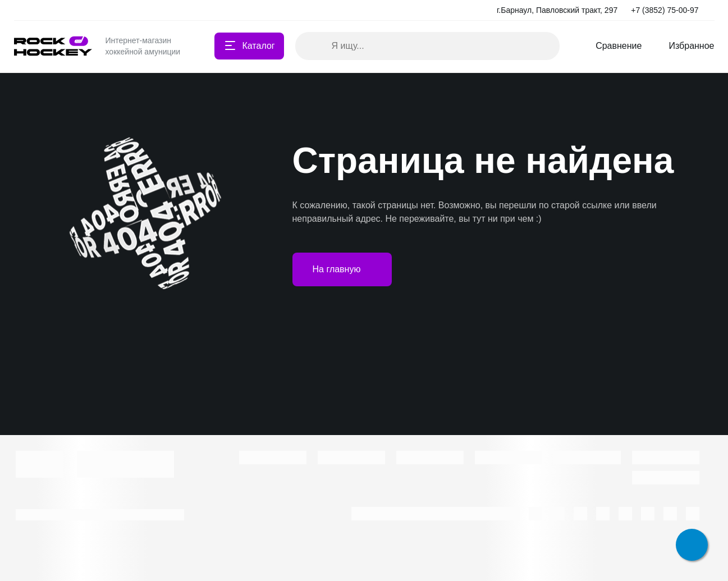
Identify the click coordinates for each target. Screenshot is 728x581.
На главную (342, 269)
